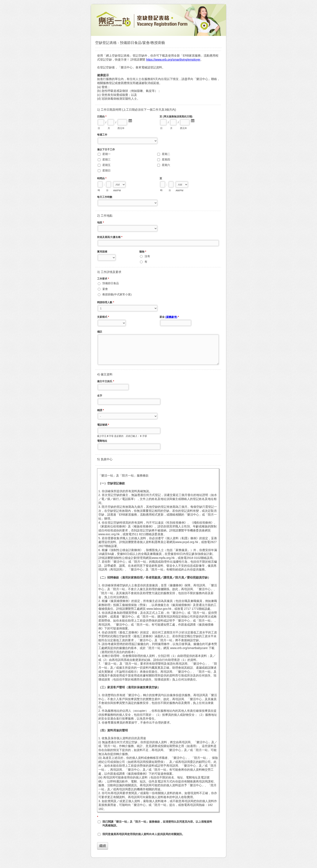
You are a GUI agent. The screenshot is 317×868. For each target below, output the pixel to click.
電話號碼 (103, 425)
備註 (100, 332)
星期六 (166, 165)
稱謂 (100, 411)
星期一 (106, 154)
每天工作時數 (105, 197)
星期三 (106, 160)
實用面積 (102, 252)
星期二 (166, 154)
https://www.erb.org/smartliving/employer (173, 60)
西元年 (121, 128)
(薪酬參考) (171, 317)
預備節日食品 (111, 283)
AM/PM (117, 190)
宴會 (105, 289)
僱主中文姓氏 (106, 382)
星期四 (166, 160)
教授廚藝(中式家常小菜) (117, 294)
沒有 (147, 256)
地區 (100, 223)
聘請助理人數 (106, 303)
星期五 (106, 165)
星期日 (106, 170)
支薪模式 (103, 317)
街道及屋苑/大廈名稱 (110, 238)
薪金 (169, 317)
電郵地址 (102, 441)
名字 (100, 396)
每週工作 (102, 135)
